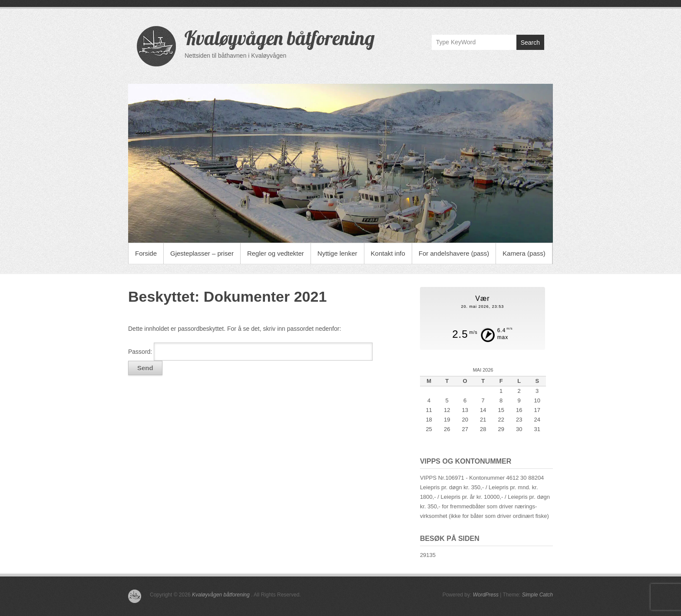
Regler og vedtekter (276, 253)
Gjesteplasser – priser (202, 253)
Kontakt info (388, 253)
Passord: (250, 352)
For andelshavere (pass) (454, 253)
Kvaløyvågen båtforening (280, 38)
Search (530, 43)
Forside (146, 253)
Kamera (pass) (524, 253)
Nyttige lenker (337, 253)
